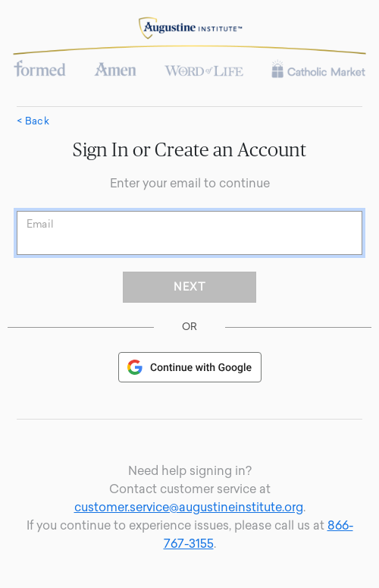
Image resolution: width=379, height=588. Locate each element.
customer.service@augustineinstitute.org (189, 507)
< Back (33, 121)
